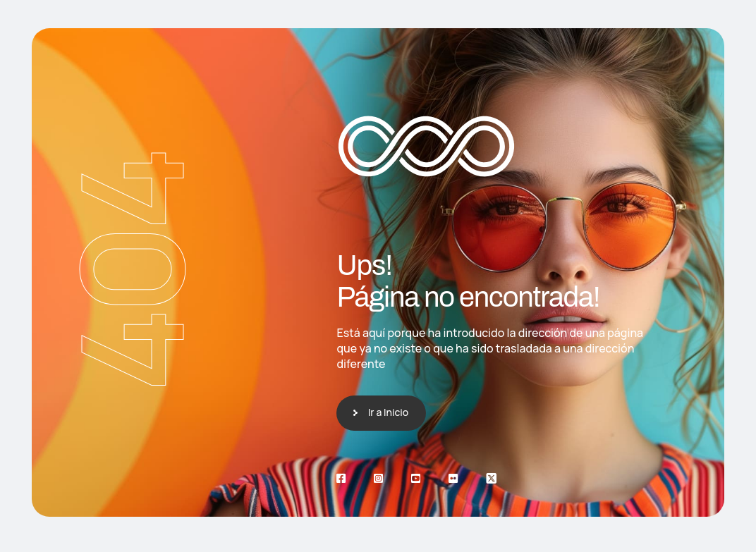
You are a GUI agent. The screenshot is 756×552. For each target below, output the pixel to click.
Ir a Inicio (388, 412)
